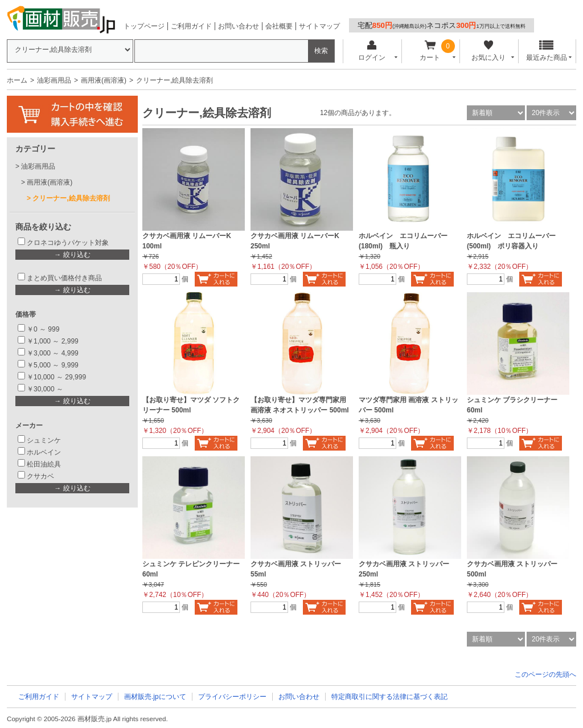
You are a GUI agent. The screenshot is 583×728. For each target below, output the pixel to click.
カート (430, 51)
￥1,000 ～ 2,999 (53, 341)
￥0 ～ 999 (43, 329)
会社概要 (279, 26)
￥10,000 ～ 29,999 (56, 377)
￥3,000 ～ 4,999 (53, 353)
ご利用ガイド (191, 26)
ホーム (17, 80)
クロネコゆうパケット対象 (68, 243)
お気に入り (488, 51)
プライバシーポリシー (232, 697)
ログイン (371, 51)
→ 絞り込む (72, 255)
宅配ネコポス (442, 25)
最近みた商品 (547, 51)
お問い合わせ (239, 26)
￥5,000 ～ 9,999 (53, 365)
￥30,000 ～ (46, 389)
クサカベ (40, 476)
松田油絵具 (44, 464)
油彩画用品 (54, 80)
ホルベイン (44, 452)
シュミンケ (44, 440)
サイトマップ (319, 26)
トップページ (144, 26)
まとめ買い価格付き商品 (64, 278)
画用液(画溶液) (104, 80)
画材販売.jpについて (155, 697)
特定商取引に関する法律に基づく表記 (389, 697)
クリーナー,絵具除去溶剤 (71, 198)
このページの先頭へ (545, 674)
